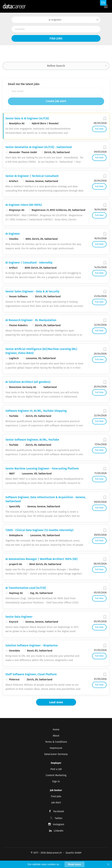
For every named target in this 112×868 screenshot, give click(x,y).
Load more (56, 702)
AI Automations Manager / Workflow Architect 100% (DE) (41, 559)
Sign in (56, 781)
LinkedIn (59, 831)
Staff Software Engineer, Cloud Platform (31, 674)
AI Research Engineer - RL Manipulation (31, 320)
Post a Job (56, 769)
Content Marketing (56, 775)
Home (56, 730)
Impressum (56, 748)
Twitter (59, 818)
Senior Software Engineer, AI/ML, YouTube (32, 440)
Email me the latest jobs (24, 84)
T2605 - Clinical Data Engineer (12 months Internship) (39, 530)
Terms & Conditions (56, 742)
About (56, 736)
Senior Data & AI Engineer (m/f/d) (27, 118)
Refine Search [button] (56, 66)
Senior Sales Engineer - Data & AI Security (32, 291)
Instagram (59, 824)
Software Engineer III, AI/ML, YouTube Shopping (36, 411)
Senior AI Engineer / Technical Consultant (32, 176)
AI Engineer (13, 234)
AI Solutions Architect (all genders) (28, 382)
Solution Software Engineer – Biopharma (32, 645)
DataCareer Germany (56, 754)
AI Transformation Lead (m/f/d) (26, 588)
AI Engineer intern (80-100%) (24, 205)
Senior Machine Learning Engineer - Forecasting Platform (42, 469)
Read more (74, 864)
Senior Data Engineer (19, 617)
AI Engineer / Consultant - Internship (29, 263)
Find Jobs (56, 38)
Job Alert (56, 803)
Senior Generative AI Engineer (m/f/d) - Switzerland (39, 147)
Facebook (59, 811)
